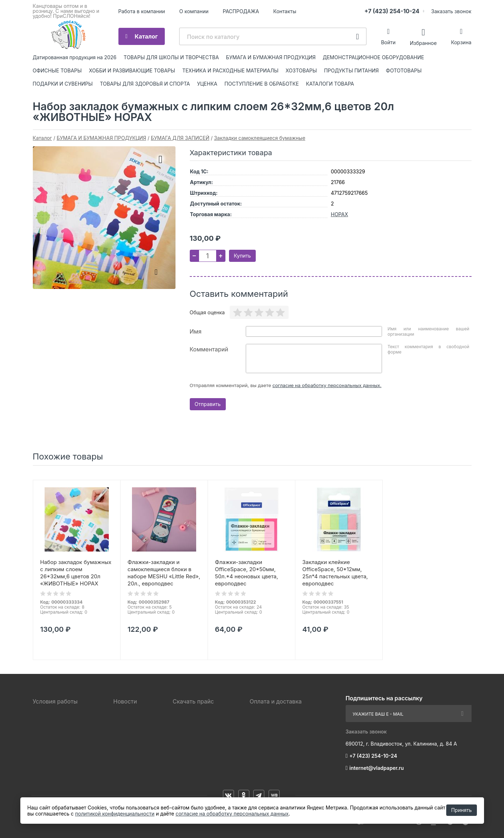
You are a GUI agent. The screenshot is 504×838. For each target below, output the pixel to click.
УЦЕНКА (207, 84)
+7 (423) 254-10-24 (392, 11)
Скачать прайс (193, 701)
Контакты (285, 11)
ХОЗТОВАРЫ (301, 70)
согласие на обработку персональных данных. (327, 385)
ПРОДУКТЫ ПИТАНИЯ (351, 70)
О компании (194, 11)
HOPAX (340, 214)
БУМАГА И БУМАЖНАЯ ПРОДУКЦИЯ (271, 57)
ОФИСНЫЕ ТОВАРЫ (57, 70)
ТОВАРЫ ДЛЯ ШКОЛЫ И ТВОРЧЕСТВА (171, 57)
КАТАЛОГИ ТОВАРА (330, 84)
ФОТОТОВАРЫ (404, 70)
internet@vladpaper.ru (377, 768)
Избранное (423, 43)
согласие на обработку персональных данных (232, 814)
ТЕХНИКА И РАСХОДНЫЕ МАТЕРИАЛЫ (230, 70)
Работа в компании (142, 11)
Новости (125, 701)
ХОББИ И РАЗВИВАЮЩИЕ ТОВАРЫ (132, 70)
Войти (388, 42)
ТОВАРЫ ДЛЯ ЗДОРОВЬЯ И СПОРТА (145, 84)
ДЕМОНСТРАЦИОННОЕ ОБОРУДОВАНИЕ (373, 57)
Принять (462, 810)
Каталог (146, 36)
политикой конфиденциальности (115, 814)
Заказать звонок (451, 11)
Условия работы (55, 701)
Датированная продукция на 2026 (75, 57)
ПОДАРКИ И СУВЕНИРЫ (63, 84)
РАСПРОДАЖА (241, 11)
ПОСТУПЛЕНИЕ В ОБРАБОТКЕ (261, 84)
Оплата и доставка (276, 701)
